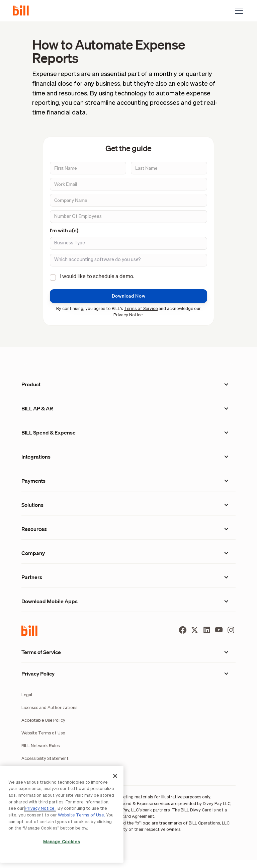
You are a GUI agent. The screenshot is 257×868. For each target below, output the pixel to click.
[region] (62, 814)
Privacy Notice (128, 315)
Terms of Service (141, 309)
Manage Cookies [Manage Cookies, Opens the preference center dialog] (62, 842)
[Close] (115, 776)
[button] (238, 11)
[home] (23, 11)
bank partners (156, 810)
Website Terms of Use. (82, 815)
